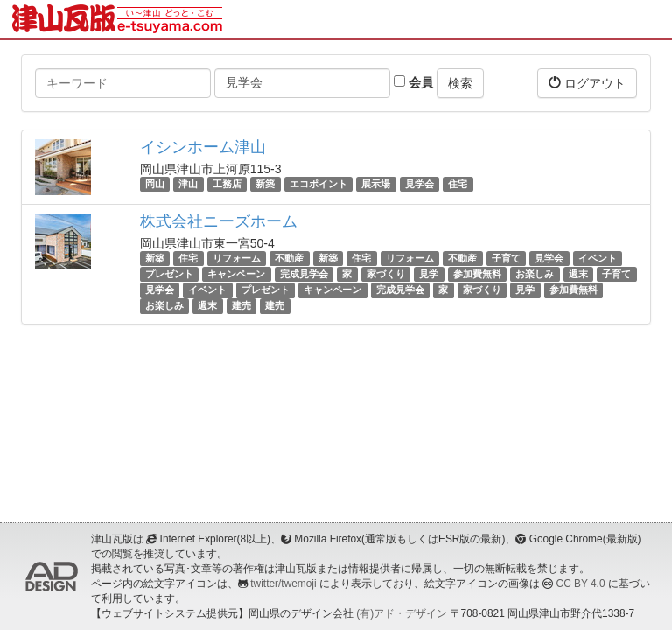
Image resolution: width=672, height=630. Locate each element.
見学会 (420, 184)
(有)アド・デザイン (402, 613)
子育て (506, 258)
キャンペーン (236, 274)
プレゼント (169, 274)
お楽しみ (535, 274)
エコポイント (318, 184)
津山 (188, 184)
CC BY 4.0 (581, 584)
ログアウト (587, 83)
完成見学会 (304, 274)
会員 (413, 82)
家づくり (386, 274)
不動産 (289, 258)
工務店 (227, 184)
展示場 (376, 184)
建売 (241, 306)
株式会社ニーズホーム (219, 221)
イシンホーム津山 (203, 147)
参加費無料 (477, 274)
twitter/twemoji (283, 584)
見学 (429, 274)
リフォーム (237, 258)
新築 (265, 184)
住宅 (458, 184)
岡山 (155, 184)
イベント (598, 258)
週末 (578, 274)
